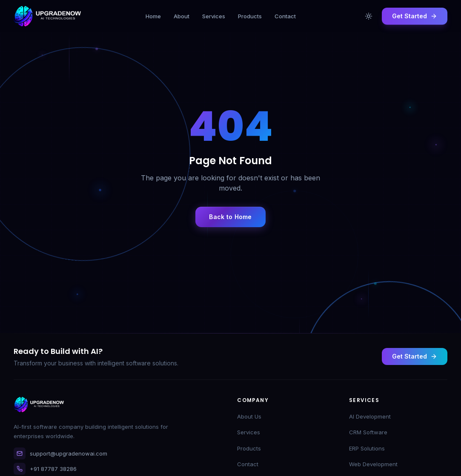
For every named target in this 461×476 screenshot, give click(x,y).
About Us (249, 416)
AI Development (370, 416)
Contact (248, 464)
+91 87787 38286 (45, 469)
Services (249, 432)
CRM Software (368, 432)
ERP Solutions (367, 448)
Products (249, 448)
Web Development (373, 464)
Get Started (415, 356)
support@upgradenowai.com (60, 453)
